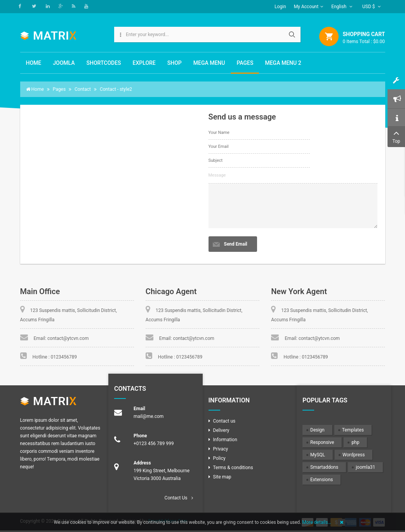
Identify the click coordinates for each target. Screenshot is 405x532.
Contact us (224, 421)
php (355, 442)
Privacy (221, 449)
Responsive (322, 442)
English (342, 7)
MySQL (318, 455)
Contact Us (176, 498)
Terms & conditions (233, 468)
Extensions (322, 480)
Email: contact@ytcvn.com (61, 338)
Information (225, 440)
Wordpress (354, 455)
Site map (222, 477)
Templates (353, 430)
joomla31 (365, 467)
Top (396, 136)
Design (317, 430)
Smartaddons (324, 467)
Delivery (221, 430)
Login (280, 7)
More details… (316, 522)
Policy (219, 458)
